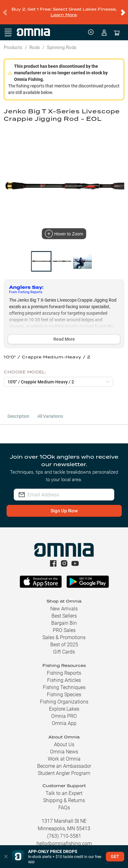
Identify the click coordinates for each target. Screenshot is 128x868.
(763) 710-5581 (64, 829)
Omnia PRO (64, 709)
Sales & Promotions (64, 630)
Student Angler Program (64, 766)
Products (13, 40)
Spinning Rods (62, 40)
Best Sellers (64, 608)
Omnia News (64, 744)
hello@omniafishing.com (64, 836)
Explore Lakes (64, 701)
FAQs (64, 800)
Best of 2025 (64, 637)
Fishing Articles (64, 673)
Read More (64, 332)
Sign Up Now (64, 503)
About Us (64, 737)
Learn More (64, 11)
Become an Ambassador (64, 759)
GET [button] (115, 856)
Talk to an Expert (64, 786)
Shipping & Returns (64, 793)
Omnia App (64, 716)
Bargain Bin (64, 616)
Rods (35, 40)
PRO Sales (64, 623)
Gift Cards (64, 644)
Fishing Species (64, 687)
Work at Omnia (64, 751)
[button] (6, 857)
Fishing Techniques (64, 680)
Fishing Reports (64, 666)
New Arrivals (64, 601)
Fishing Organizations (64, 694)
